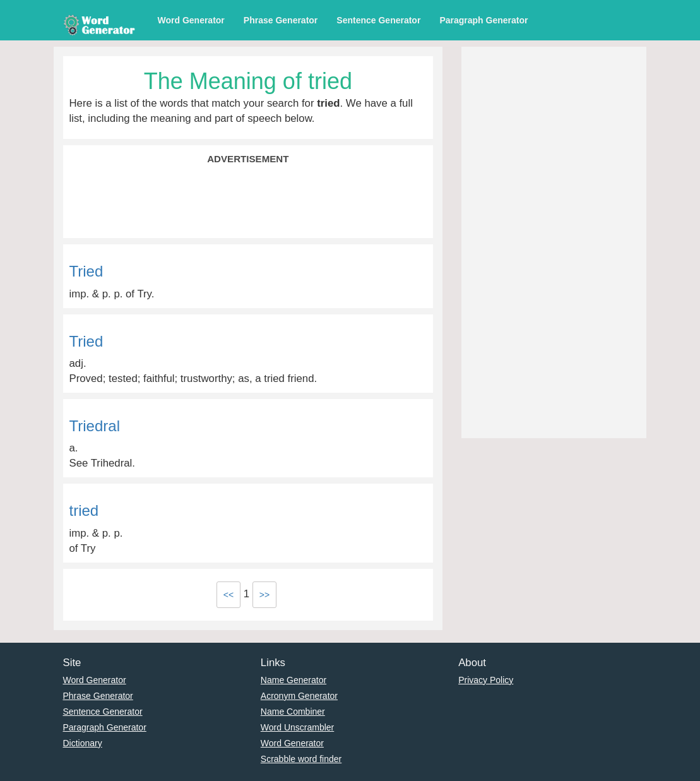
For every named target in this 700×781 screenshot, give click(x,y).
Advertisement (248, 159)
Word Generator (191, 20)
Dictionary (83, 743)
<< (228, 595)
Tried (86, 271)
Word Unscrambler (297, 727)
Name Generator (294, 680)
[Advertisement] (248, 200)
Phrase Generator (281, 20)
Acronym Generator (299, 696)
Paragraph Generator (483, 20)
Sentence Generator (378, 20)
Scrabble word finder (301, 759)
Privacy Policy (486, 680)
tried (84, 510)
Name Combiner (293, 712)
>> (264, 595)
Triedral (95, 426)
